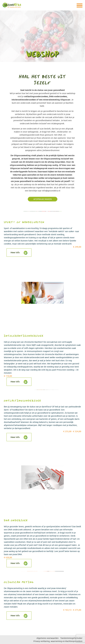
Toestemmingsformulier (71, 638)
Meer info (15, 252)
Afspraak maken (43, 199)
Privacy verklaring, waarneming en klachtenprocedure (58, 641)
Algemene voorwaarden (48, 638)
